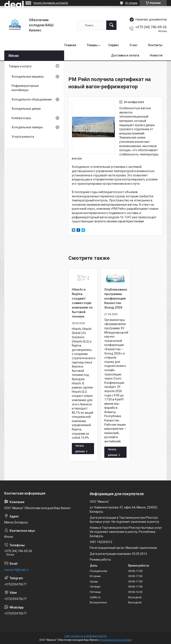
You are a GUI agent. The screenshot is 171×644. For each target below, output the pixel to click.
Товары (92, 45)
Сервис (114, 45)
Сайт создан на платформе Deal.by (86, 636)
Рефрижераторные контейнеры (25, 88)
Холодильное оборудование (32, 99)
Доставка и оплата (125, 55)
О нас (133, 45)
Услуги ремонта (23, 137)
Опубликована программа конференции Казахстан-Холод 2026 (115, 298)
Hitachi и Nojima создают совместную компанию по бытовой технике (82, 303)
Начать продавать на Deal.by (51, 3)
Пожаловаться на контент (116, 640)
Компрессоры (21, 118)
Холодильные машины (28, 77)
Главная (70, 45)
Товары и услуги (20, 66)
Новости (156, 55)
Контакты (155, 45)
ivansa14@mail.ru (16, 570)
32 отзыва (131, 3)
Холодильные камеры (27, 127)
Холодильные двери (26, 109)
